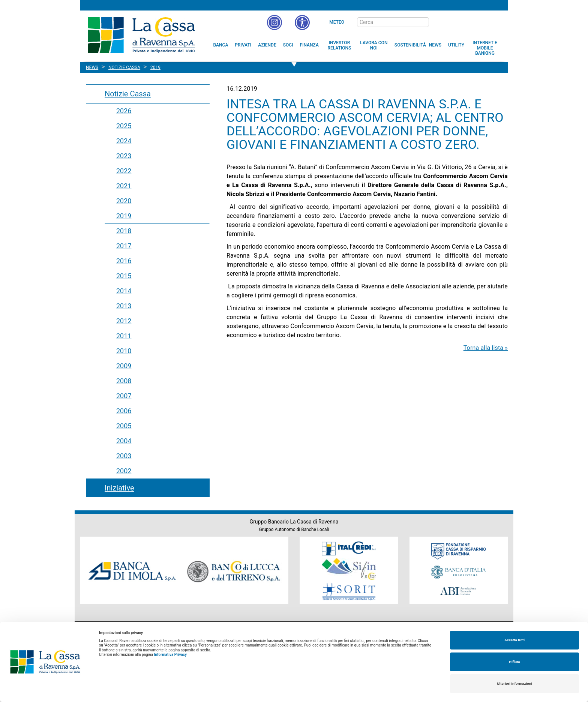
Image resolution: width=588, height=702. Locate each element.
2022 (124, 171)
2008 (124, 381)
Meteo (337, 22)
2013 (124, 306)
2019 (124, 216)
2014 (124, 291)
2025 (124, 126)
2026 (124, 111)
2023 (124, 156)
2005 (124, 426)
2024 (124, 141)
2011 (124, 336)
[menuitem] (221, 45)
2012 (124, 321)
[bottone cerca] (439, 22)
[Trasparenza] (476, 22)
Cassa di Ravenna (141, 35)
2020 (124, 201)
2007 (124, 396)
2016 (124, 261)
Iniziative (119, 488)
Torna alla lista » (486, 348)
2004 (124, 441)
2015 (124, 276)
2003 (124, 456)
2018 (124, 231)
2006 (124, 411)
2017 (124, 246)
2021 (124, 186)
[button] (302, 22)
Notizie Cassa (128, 94)
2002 (124, 471)
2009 (124, 366)
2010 (124, 351)
